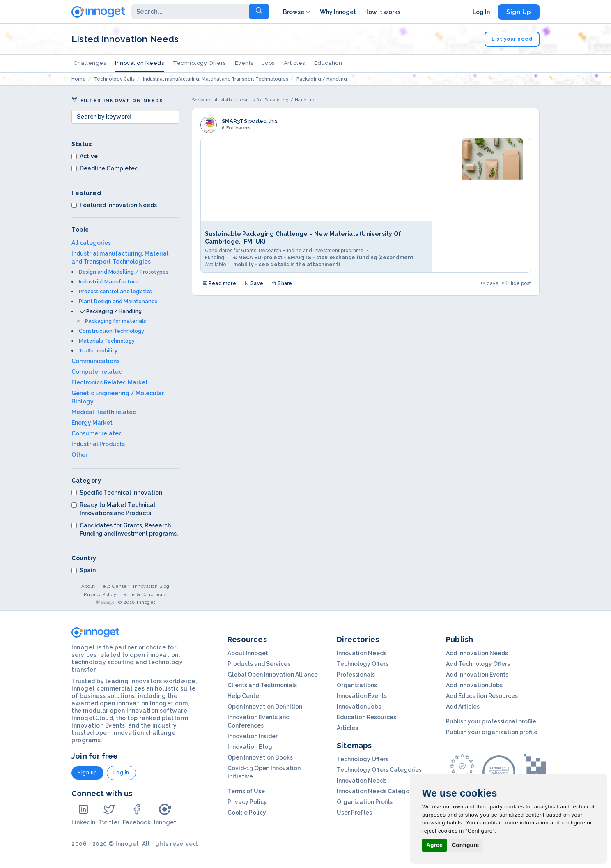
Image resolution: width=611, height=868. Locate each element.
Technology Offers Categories (379, 770)
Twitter (109, 814)
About (88, 586)
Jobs (269, 63)
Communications (95, 361)
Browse (297, 12)
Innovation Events (362, 696)
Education (328, 63)
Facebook (137, 814)
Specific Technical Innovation (117, 493)
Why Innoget (338, 12)
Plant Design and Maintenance (118, 301)
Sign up (87, 773)
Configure (465, 845)
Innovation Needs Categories (378, 791)
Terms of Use (246, 791)
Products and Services (259, 664)
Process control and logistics (115, 291)
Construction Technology (111, 331)
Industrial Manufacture (109, 282)
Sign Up (519, 12)
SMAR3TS (234, 121)
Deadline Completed (105, 168)
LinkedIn (83, 814)
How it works (382, 12)
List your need (512, 39)
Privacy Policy (100, 595)
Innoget (165, 814)
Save (254, 283)
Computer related (97, 372)
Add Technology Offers (478, 664)
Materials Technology (107, 341)
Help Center (114, 586)
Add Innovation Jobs (474, 685)
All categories (91, 243)
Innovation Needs (139, 63)
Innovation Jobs (359, 707)
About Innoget (248, 653)
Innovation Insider (253, 736)
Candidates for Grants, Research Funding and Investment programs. (125, 530)
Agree (434, 845)
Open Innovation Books (260, 757)
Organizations (357, 685)
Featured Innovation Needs (114, 205)
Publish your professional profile (491, 721)
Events (244, 63)
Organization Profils (365, 802)
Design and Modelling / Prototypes (124, 272)
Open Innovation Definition (265, 707)
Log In (481, 12)
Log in (121, 773)
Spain (84, 570)
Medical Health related (104, 412)
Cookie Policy (247, 813)
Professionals (356, 675)
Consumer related (97, 433)
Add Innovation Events (477, 675)
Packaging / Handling (114, 311)
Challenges (90, 63)
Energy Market (92, 423)
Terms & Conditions (144, 595)
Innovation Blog (151, 586)
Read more (219, 283)
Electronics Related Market (110, 382)
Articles (294, 63)
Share (282, 283)
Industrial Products (98, 444)
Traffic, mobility (98, 351)
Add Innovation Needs (477, 653)
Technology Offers (199, 63)
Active (85, 156)
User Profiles (354, 813)
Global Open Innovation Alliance (273, 675)
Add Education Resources (482, 696)
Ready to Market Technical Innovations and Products (113, 509)
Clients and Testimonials (262, 685)
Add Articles (463, 707)
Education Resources (366, 717)
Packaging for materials (116, 321)
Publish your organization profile (492, 732)
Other (79, 455)
